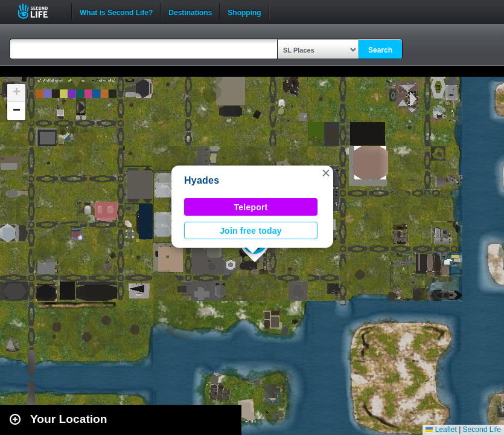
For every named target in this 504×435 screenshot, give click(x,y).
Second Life (40, 11)
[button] (326, 173)
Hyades (202, 180)
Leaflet (441, 430)
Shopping (244, 11)
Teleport (251, 207)
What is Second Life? (116, 11)
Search (380, 50)
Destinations (190, 11)
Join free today (251, 231)
